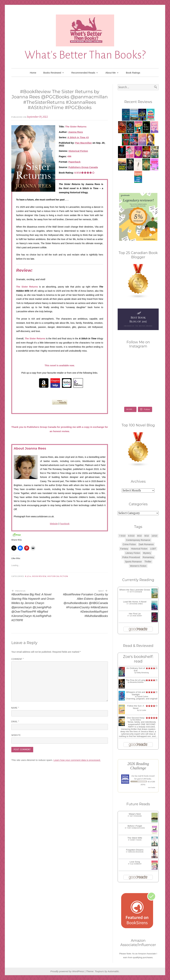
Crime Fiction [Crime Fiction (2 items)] (129, 544)
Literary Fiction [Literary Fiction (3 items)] (133, 553)
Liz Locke (143, 710)
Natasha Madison (136, 852)
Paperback (75, 162)
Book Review (39, 576)
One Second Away (136, 718)
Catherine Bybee (136, 604)
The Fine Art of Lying (136, 680)
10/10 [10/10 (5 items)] (154, 536)
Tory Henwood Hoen (136, 828)
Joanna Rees (76, 132)
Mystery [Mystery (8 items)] (147, 553)
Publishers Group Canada (83, 167)
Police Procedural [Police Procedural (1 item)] (131, 557)
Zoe (133, 776)
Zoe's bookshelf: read (138, 659)
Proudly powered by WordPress (67, 971)
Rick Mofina (137, 720)
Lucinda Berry (136, 616)
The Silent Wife (135, 838)
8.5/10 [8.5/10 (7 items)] (131, 536)
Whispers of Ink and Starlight (136, 693)
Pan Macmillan (83, 143)
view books (151, 787)
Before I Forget (135, 826)
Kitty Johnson (136, 592)
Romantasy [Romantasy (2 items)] (148, 557)
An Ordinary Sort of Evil (136, 669)
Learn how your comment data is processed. (77, 760)
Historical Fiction (78, 151)
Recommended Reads (83, 73)
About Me (110, 73)
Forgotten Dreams (135, 850)
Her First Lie (135, 614)
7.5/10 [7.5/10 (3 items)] (122, 536)
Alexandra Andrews (137, 682)
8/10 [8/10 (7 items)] (139, 536)
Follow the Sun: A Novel (136, 707)
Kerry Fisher (136, 840)
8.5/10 (28, 576)
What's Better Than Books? (85, 55)
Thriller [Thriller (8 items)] (148, 562)
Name (15, 708)
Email (15, 722)
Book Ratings (133, 73)
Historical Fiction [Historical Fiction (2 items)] (139, 549)
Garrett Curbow (143, 697)
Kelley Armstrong (143, 673)
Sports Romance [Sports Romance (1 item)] (133, 562)
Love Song (135, 862)
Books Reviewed (52, 73)
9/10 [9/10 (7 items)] (147, 536)
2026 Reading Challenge (138, 766)
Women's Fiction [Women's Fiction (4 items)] (138, 566)
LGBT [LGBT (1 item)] (153, 549)
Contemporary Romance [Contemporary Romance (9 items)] (138, 540)
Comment (18, 659)
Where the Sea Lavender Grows (135, 590)
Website (54, 524)
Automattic (113, 971)
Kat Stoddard (136, 816)
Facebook (65, 524)
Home (33, 73)
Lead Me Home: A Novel (135, 602)
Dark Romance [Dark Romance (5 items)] (146, 544)
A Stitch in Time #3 (78, 137)
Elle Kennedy (136, 864)
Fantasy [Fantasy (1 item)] (124, 549)
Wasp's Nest (135, 814)
